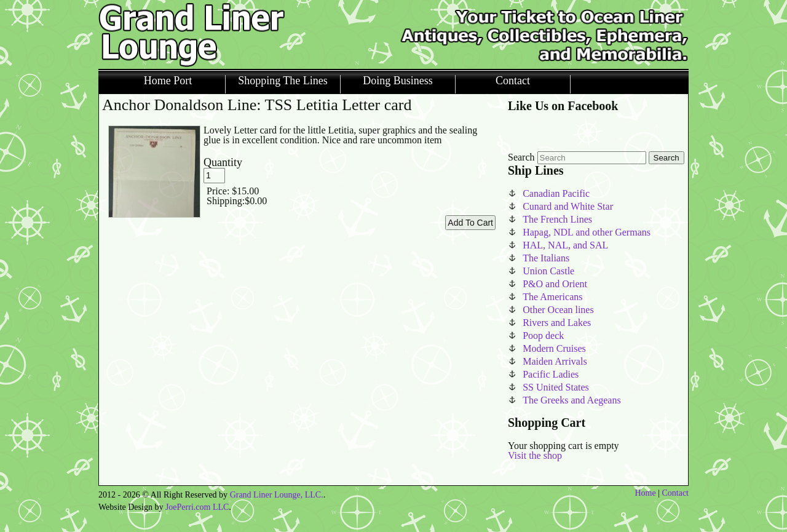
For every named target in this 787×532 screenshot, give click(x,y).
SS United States (556, 387)
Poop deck (543, 335)
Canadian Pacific (556, 193)
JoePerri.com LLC (197, 507)
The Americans (552, 297)
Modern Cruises (554, 348)
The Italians (546, 258)
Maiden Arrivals (555, 361)
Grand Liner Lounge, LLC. (277, 495)
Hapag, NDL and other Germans (587, 232)
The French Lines (557, 219)
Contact (513, 81)
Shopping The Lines (283, 81)
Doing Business (398, 81)
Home (645, 493)
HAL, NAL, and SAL (565, 245)
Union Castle (548, 271)
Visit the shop (535, 455)
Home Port (168, 81)
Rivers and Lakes (557, 323)
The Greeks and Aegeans (572, 400)
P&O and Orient (555, 284)
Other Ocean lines (558, 310)
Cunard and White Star (568, 206)
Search (521, 157)
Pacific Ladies (551, 374)
